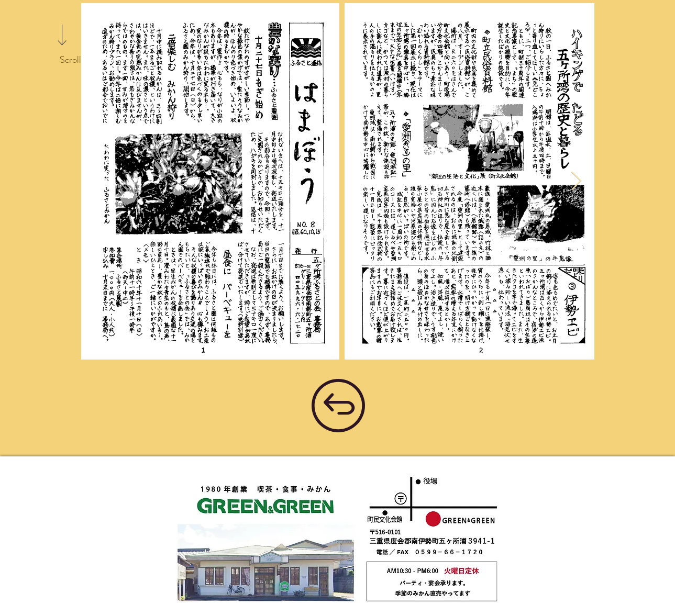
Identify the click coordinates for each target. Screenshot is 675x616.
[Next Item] (576, 181)
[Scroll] (70, 60)
